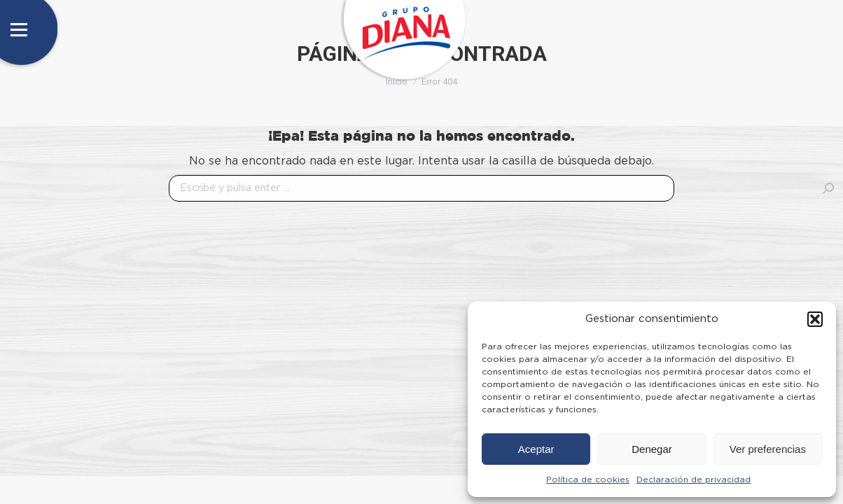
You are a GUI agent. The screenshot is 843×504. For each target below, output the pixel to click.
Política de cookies (588, 479)
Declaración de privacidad (694, 479)
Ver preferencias (768, 449)
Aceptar (536, 449)
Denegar (652, 449)
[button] (815, 319)
